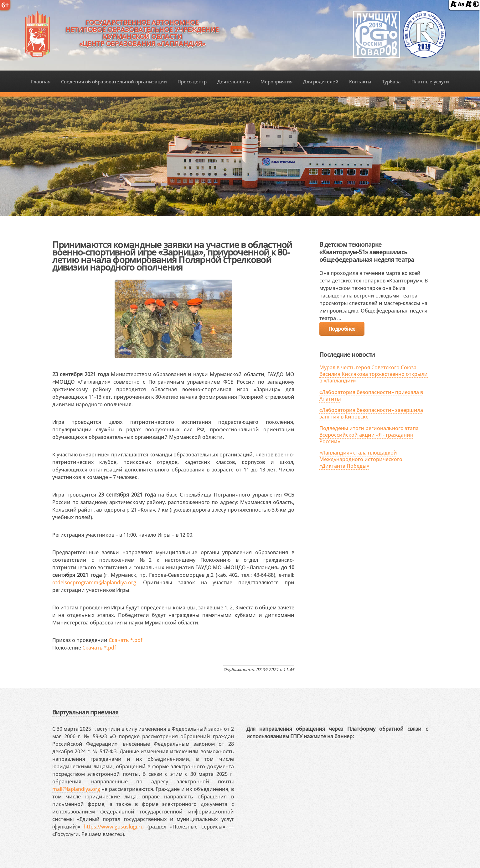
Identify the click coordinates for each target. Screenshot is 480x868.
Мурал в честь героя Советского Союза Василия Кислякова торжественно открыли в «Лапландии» (374, 374)
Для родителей (321, 82)
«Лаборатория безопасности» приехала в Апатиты (371, 395)
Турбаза (391, 82)
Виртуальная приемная (85, 712)
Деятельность (234, 82)
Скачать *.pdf (126, 640)
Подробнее (342, 329)
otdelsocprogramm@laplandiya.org (94, 582)
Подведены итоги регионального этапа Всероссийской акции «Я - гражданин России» (369, 435)
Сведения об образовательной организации (114, 82)
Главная (41, 82)
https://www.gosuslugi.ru (114, 827)
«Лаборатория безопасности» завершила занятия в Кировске (371, 413)
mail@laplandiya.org (76, 789)
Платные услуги (430, 82)
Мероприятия (276, 82)
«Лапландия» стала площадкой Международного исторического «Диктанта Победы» (361, 459)
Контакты (360, 82)
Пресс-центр (192, 82)
